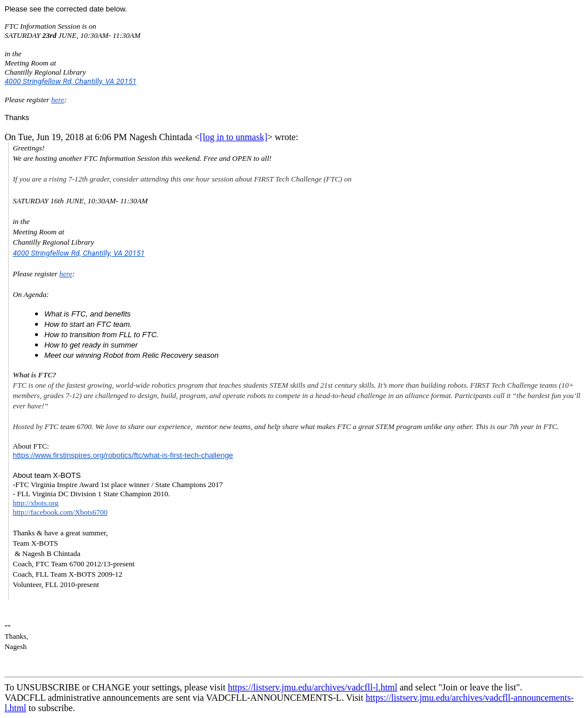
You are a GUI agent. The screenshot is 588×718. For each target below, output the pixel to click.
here (58, 100)
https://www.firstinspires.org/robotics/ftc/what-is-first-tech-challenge (123, 455)
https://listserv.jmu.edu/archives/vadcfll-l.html (313, 687)
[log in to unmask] (234, 137)
